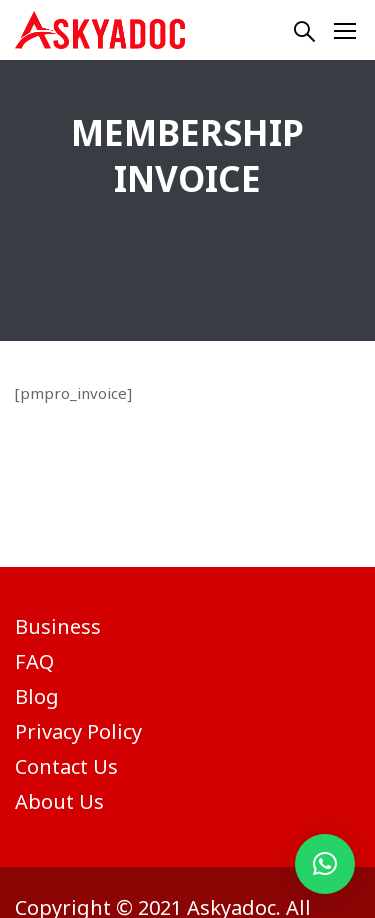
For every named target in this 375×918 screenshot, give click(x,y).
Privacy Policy (78, 731)
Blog (37, 696)
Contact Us (66, 766)
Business (58, 626)
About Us (59, 801)
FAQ (34, 661)
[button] (325, 864)
